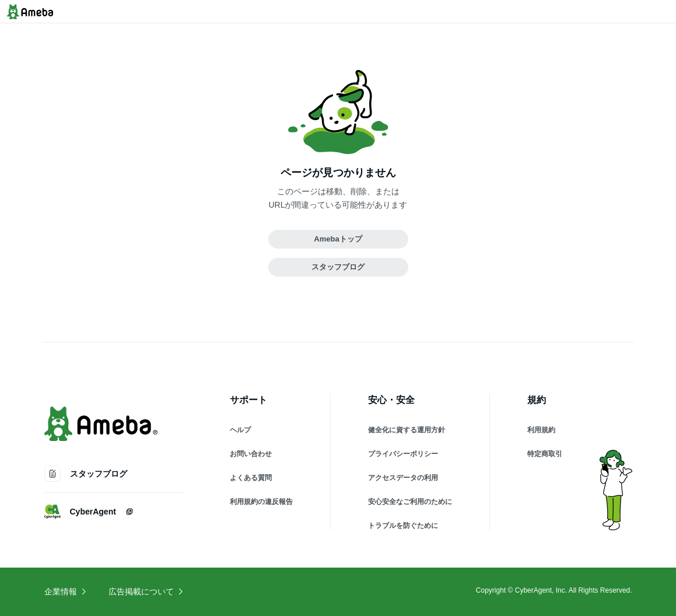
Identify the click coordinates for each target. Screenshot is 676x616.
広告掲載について (146, 591)
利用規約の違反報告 (261, 502)
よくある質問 (251, 478)
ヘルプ (240, 430)
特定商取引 (545, 454)
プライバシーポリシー (403, 454)
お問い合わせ (251, 454)
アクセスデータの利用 (403, 478)
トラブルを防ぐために (403, 526)
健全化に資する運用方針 (407, 430)
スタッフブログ (338, 267)
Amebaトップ (338, 239)
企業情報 (66, 591)
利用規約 (541, 430)
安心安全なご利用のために (410, 502)
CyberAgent (89, 512)
